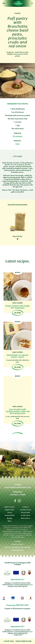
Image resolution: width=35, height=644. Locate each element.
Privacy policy (18, 544)
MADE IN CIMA (26, 641)
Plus (12, 641)
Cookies (17, 541)
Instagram (19, 501)
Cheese (10, 513)
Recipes (10, 518)
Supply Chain (10, 510)
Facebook (15, 501)
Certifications (25, 515)
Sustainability (10, 515)
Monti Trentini (18, 3)
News (10, 521)
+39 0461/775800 (18, 495)
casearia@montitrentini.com (18, 487)
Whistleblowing (17, 550)
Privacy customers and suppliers (18, 547)
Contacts (25, 507)
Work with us (25, 518)
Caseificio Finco (25, 510)
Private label (25, 513)
